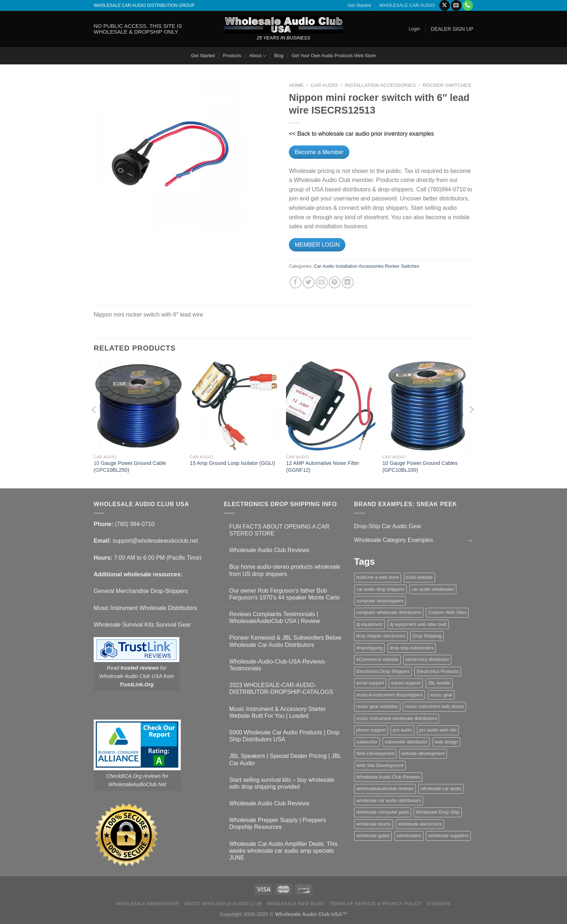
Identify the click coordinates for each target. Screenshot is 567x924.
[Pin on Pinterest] (335, 282)
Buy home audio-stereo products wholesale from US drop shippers (285, 570)
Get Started (359, 5)
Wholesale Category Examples (394, 540)
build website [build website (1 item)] (419, 577)
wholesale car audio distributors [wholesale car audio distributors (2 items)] (389, 800)
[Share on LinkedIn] (348, 282)
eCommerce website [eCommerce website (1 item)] (377, 659)
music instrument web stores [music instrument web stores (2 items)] (434, 706)
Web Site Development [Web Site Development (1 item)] (380, 765)
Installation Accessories (380, 85)
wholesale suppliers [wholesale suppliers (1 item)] (448, 836)
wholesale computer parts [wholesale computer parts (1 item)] (383, 812)
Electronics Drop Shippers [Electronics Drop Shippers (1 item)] (383, 671)
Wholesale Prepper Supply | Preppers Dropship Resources (278, 823)
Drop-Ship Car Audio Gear (388, 526)
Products (232, 56)
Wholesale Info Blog (295, 904)
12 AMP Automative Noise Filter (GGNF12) (323, 467)
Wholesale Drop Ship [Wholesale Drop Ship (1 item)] (438, 812)
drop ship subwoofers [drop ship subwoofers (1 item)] (412, 648)
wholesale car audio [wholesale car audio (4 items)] (441, 789)
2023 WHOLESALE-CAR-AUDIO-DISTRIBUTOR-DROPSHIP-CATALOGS (281, 688)
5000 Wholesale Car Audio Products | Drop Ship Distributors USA (284, 736)
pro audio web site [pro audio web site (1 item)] (438, 730)
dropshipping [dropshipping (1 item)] (369, 648)
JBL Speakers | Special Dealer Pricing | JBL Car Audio (285, 759)
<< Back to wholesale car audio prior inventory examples (361, 134)
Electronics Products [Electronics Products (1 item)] (438, 671)
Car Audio (324, 85)
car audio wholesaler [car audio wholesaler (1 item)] (433, 589)
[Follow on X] (445, 5)
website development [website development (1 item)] (423, 753)
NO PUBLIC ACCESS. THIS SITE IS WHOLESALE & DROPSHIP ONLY (138, 29)
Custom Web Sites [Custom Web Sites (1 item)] (447, 612)
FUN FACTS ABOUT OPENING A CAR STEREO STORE (279, 530)
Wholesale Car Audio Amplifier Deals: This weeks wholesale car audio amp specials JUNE (283, 851)
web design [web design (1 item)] (446, 742)
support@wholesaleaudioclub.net (155, 541)
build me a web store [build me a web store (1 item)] (378, 577)
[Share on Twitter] (309, 282)
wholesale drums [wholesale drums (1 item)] (374, 824)
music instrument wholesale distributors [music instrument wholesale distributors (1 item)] (397, 718)
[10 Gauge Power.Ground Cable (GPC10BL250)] (138, 406)
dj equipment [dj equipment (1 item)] (369, 624)
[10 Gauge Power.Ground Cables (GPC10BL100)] (427, 406)
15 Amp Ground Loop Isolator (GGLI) (233, 463)
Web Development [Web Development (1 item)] (375, 753)
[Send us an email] (456, 5)
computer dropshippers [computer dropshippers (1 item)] (380, 601)
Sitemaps (439, 904)
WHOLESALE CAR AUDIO (407, 5)
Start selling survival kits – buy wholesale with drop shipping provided (282, 783)
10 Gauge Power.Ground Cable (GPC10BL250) (130, 467)
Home (296, 85)
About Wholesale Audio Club (223, 904)
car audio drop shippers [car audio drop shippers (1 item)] (380, 589)
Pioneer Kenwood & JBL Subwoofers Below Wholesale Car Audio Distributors (285, 641)
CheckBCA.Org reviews (134, 776)
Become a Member (319, 152)
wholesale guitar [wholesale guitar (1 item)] (373, 836)
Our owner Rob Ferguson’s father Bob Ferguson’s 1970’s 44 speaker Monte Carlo (284, 594)
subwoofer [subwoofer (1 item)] (367, 742)
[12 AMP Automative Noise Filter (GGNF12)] (331, 406)
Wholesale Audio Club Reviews (269, 550)
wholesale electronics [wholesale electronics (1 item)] (420, 824)
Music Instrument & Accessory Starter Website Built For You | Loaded (278, 712)
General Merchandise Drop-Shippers (141, 591)
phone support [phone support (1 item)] (371, 730)
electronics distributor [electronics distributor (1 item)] (427, 659)
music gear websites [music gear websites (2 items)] (377, 706)
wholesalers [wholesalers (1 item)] (409, 836)
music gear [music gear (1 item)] (441, 695)
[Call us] (468, 5)
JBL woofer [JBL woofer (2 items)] (439, 683)
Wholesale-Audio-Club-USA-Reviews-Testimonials (278, 665)
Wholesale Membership (148, 904)
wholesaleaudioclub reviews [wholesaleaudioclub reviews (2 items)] (385, 789)
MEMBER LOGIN (317, 245)
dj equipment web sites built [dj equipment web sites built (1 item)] (418, 624)
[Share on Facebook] (296, 282)
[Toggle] (470, 540)
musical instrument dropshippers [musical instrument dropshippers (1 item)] (389, 695)
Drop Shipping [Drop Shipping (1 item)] (427, 636)
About (258, 56)
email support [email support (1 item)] (370, 683)
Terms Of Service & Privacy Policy (375, 904)
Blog (279, 56)
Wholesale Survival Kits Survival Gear (142, 625)
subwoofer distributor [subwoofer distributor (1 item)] (406, 742)
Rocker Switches (447, 85)
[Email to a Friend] (322, 282)
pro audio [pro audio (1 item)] (402, 730)
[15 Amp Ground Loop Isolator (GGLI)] (235, 406)
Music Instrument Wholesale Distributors (145, 608)
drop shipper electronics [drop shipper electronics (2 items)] (381, 636)
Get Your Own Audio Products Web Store (334, 56)
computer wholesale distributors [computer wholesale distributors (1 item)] (389, 612)
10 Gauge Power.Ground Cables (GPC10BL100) (420, 467)
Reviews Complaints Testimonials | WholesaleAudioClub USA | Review (275, 618)
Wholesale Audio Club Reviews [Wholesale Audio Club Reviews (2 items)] (388, 777)
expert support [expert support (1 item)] (406, 683)
